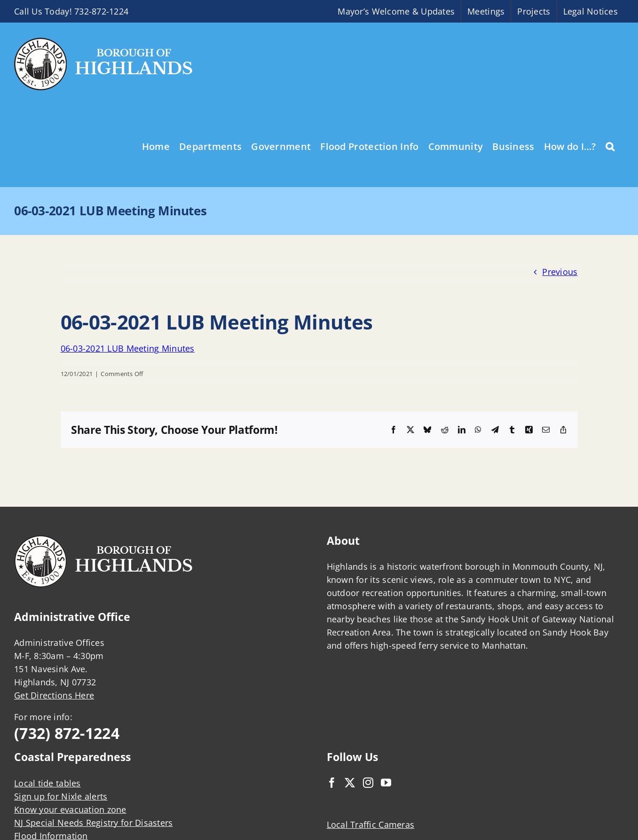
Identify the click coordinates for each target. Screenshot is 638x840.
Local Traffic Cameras (371, 824)
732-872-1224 (101, 11)
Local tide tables (47, 783)
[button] (610, 146)
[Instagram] (368, 783)
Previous (560, 272)
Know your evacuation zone (70, 809)
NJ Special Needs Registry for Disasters (94, 823)
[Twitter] (350, 783)
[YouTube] (386, 783)
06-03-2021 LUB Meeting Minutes (128, 348)
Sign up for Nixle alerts (61, 796)
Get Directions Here (54, 695)
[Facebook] (332, 783)
